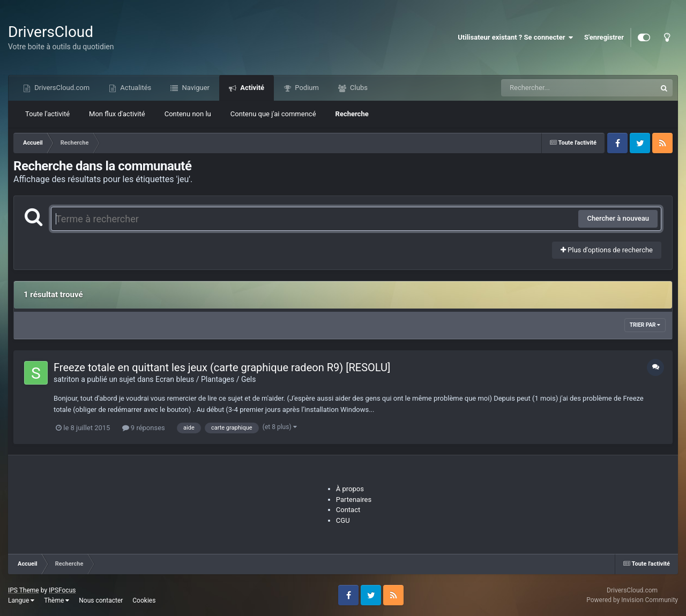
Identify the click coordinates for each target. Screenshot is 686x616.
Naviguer (195, 88)
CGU (343, 520)
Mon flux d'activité (117, 114)
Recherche (352, 114)
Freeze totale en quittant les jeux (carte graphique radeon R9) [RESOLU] (222, 367)
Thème (57, 600)
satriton (66, 379)
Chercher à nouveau (618, 218)
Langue (21, 600)
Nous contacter (101, 600)
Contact (348, 510)
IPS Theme (24, 590)
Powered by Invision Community (632, 600)
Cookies (144, 600)
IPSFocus (62, 590)
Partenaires (354, 499)
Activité (251, 88)
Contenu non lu (188, 114)
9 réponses (144, 428)
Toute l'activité (47, 114)
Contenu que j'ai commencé (273, 114)
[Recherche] (557, 88)
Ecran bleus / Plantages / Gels (206, 379)
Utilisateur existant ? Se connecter (516, 37)
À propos (350, 489)
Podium (306, 88)
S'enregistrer (604, 37)
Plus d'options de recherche (607, 250)
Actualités (135, 88)
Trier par (645, 325)
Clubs (358, 88)
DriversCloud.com (61, 88)
